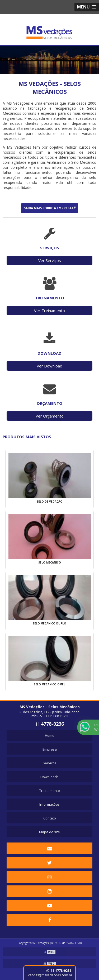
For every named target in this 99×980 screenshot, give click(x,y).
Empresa (50, 749)
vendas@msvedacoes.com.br (50, 975)
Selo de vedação (50, 502)
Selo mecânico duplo (49, 623)
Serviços (50, 763)
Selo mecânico (50, 562)
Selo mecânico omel (49, 684)
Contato (50, 818)
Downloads (49, 777)
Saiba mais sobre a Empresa (50, 208)
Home (50, 735)
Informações (49, 804)
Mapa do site (49, 832)
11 (59, 971)
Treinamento (50, 791)
